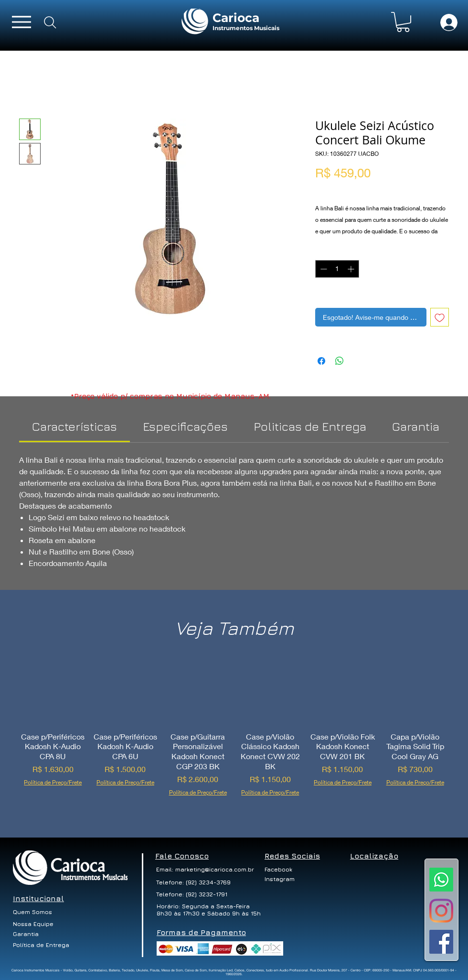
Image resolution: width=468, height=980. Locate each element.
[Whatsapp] (441, 880)
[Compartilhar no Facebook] (321, 361)
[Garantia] (26, 934)
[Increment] (352, 269)
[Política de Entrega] (42, 945)
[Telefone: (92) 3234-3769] (193, 882)
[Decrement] (323, 269)
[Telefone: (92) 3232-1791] (193, 894)
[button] (403, 22)
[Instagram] (441, 911)
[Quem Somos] (35, 912)
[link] (74, 426)
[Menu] (21, 22)
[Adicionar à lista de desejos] (440, 317)
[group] (234, 737)
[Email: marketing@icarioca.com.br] (205, 870)
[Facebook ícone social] (441, 942)
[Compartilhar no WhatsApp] (340, 361)
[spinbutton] (337, 269)
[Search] (50, 22)
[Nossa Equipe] (34, 924)
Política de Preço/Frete (350, 189)
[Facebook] (283, 870)
